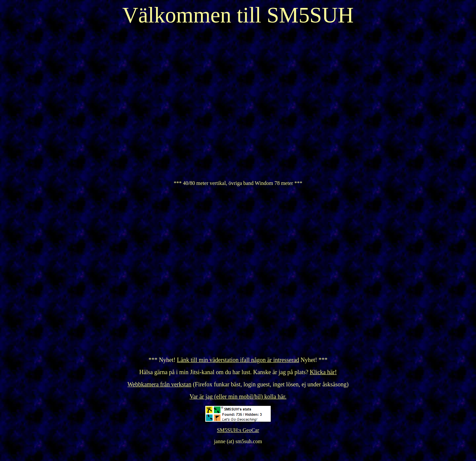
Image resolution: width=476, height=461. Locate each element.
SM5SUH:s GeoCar (238, 430)
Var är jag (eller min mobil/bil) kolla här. (238, 397)
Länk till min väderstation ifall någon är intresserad (238, 360)
